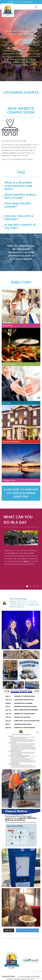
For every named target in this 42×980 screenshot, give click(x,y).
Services (30, 2)
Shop (19, 2)
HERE (8, 159)
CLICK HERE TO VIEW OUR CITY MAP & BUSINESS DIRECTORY (21, 493)
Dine (11, 2)
